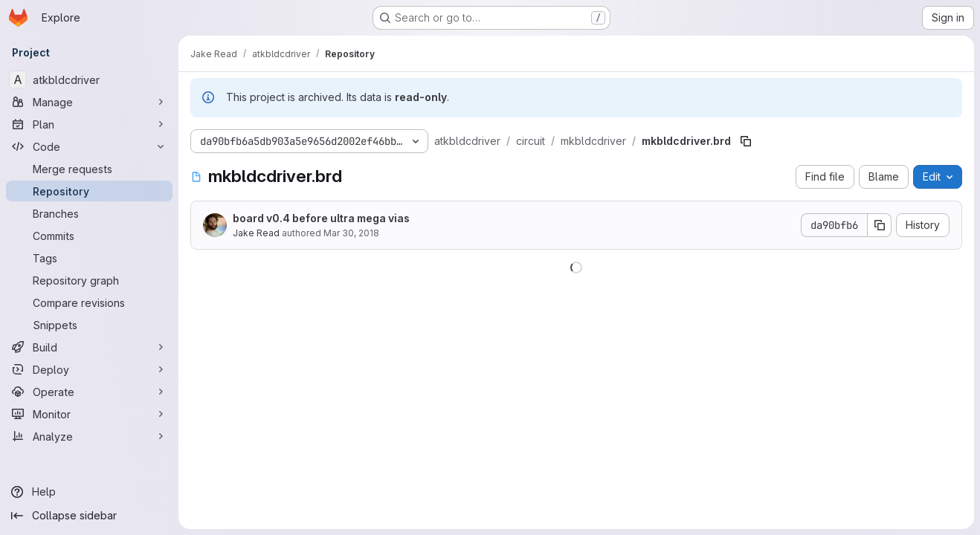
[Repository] (89, 191)
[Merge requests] (89, 169)
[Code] (89, 146)
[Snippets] (89, 325)
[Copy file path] (746, 141)
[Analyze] (89, 436)
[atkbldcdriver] (89, 80)
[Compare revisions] (89, 302)
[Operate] (89, 392)
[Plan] (89, 124)
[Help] (89, 492)
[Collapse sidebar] (89, 516)
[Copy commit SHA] (880, 225)
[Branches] (89, 213)
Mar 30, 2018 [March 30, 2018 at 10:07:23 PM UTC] (351, 233)
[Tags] (89, 258)
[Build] (89, 347)
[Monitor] (89, 414)
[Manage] (89, 102)
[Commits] (89, 236)
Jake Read (256, 233)
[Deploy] (89, 369)
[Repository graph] (89, 280)
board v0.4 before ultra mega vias (321, 218)
